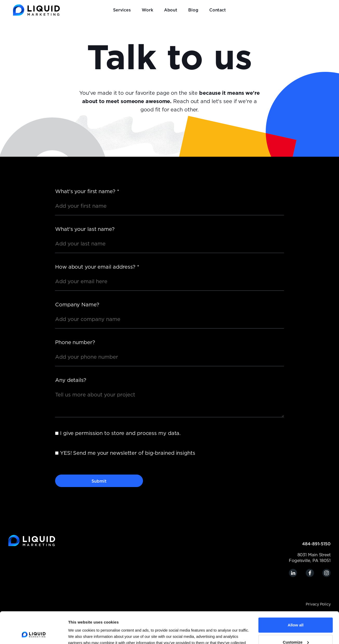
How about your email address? (97, 267)
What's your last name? (85, 229)
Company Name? (77, 305)
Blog (193, 10)
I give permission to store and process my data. (120, 433)
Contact (218, 10)
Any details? (71, 380)
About (171, 10)
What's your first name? (87, 192)
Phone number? (75, 343)
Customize (296, 612)
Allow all (296, 595)
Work (147, 10)
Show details (80, 634)
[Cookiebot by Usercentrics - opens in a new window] (34, 634)
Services (122, 10)
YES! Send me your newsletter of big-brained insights (128, 453)
